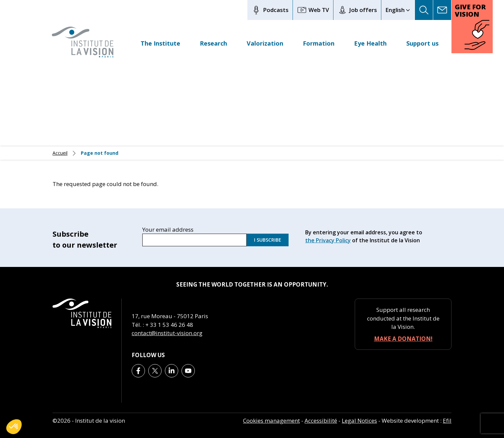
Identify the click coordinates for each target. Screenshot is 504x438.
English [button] (395, 10)
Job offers (357, 10)
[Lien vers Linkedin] (172, 371)
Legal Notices (359, 421)
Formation (319, 43)
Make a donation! (403, 339)
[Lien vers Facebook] (138, 371)
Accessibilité (321, 421)
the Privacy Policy (328, 240)
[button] (424, 10)
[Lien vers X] (155, 371)
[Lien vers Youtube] (188, 371)
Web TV (313, 10)
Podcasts (270, 10)
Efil (447, 421)
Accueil (60, 153)
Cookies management (271, 421)
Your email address (168, 229)
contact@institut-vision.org (167, 333)
